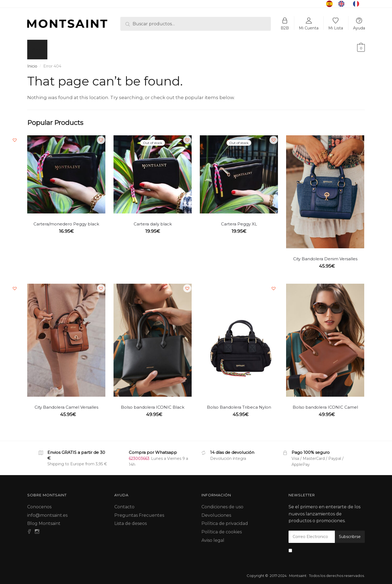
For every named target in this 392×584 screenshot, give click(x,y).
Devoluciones (216, 512)
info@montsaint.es (47, 512)
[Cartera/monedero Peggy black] (66, 171)
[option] (343, 4)
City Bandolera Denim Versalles (325, 256)
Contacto (124, 504)
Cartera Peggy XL (239, 221)
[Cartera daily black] (153, 171)
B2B (285, 28)
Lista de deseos (131, 520)
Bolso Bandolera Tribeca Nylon (239, 404)
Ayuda (359, 28)
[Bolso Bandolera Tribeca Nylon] (239, 337)
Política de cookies (222, 529)
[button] (15, 137)
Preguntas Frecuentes (139, 512)
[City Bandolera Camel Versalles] (66, 337)
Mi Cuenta (309, 28)
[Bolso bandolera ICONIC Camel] (325, 337)
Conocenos (39, 504)
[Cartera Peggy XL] (239, 171)
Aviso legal (213, 537)
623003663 (139, 455)
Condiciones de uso (222, 504)
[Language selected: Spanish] (345, 4)
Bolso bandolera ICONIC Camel (325, 404)
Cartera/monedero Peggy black (66, 221)
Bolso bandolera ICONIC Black (153, 404)
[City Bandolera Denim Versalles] (325, 188)
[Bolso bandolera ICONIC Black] (153, 337)
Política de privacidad (225, 520)
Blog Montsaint (44, 520)
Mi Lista (336, 28)
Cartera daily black (153, 221)
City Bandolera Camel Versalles (66, 404)
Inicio (32, 63)
